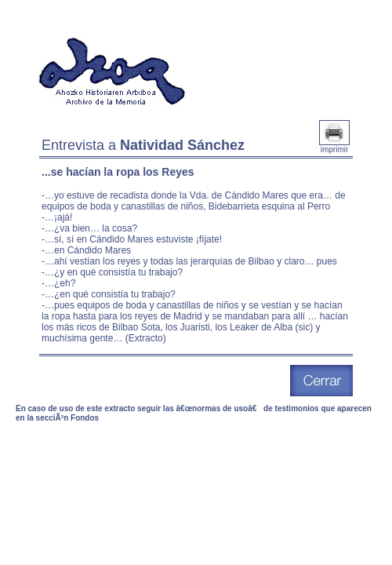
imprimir (334, 146)
